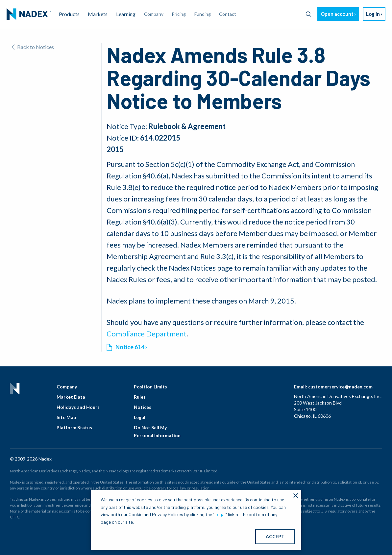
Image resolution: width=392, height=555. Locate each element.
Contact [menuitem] (228, 14)
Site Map (66, 417)
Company (67, 387)
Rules (140, 397)
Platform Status (74, 427)
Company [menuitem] (154, 14)
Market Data (71, 397)
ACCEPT (275, 536)
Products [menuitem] (69, 14)
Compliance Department (147, 334)
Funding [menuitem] (203, 14)
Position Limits (150, 387)
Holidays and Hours (78, 407)
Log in (373, 14)
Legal (140, 417)
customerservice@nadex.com (340, 387)
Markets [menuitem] (98, 14)
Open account (337, 14)
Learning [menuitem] (126, 14)
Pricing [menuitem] (179, 14)
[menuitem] (29, 14)
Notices (143, 407)
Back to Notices (33, 47)
